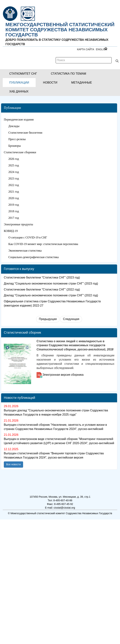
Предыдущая (48, 319)
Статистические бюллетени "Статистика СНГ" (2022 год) (42, 290)
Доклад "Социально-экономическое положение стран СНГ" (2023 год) (51, 284)
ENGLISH (102, 49)
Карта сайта (85, 49)
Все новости (13, 464)
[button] (23, 74)
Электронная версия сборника (63, 375)
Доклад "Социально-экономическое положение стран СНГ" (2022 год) (51, 295)
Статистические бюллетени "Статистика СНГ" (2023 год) (42, 277)
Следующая (71, 319)
